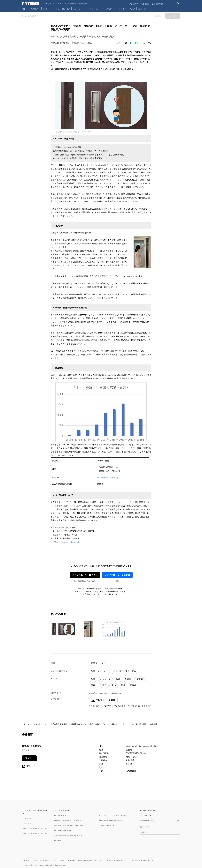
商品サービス (97, 663)
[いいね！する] (118, 43)
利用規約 (71, 860)
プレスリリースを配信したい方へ (35, 833)
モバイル (47, 9)
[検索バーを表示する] (178, 4)
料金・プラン (27, 823)
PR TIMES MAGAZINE (62, 831)
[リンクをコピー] (149, 43)
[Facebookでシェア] (131, 43)
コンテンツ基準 (59, 860)
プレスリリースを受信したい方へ (35, 828)
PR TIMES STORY (61, 815)
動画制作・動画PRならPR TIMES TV (68, 820)
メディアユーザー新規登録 (117, 575)
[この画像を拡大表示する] (63, 629)
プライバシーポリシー (41, 860)
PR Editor (58, 841)
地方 (104, 685)
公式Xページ (145, 827)
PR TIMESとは (28, 818)
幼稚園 (128, 679)
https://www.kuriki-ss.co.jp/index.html (105, 693)
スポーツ (142, 9)
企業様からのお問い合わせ (117, 860)
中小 (114, 685)
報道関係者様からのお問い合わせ (91, 860)
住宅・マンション (99, 671)
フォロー (29, 758)
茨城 (123, 685)
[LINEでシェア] (136, 43)
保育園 (140, 679)
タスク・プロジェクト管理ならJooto (112, 815)
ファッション (93, 9)
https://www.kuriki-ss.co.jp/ (108, 478)
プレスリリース (40, 724)
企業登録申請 (157, 4)
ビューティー (79, 9)
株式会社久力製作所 (59, 724)
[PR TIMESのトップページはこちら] (55, 4)
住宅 (93, 679)
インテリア (105, 679)
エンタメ (66, 9)
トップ (26, 724)
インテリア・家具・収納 (124, 671)
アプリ (56, 9)
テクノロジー (34, 9)
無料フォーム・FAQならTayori (110, 820)
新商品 (133, 685)
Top (24, 9)
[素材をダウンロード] (144, 43)
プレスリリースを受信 (139, 4)
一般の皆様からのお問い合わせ (142, 860)
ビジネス (122, 9)
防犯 (118, 679)
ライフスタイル (109, 9)
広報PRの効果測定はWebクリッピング (69, 836)
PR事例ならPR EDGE (106, 825)
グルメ (132, 9)
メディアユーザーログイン (85, 575)
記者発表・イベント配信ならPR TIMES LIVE (71, 825)
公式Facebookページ (148, 815)
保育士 (94, 685)
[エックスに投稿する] (126, 43)
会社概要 (26, 860)
